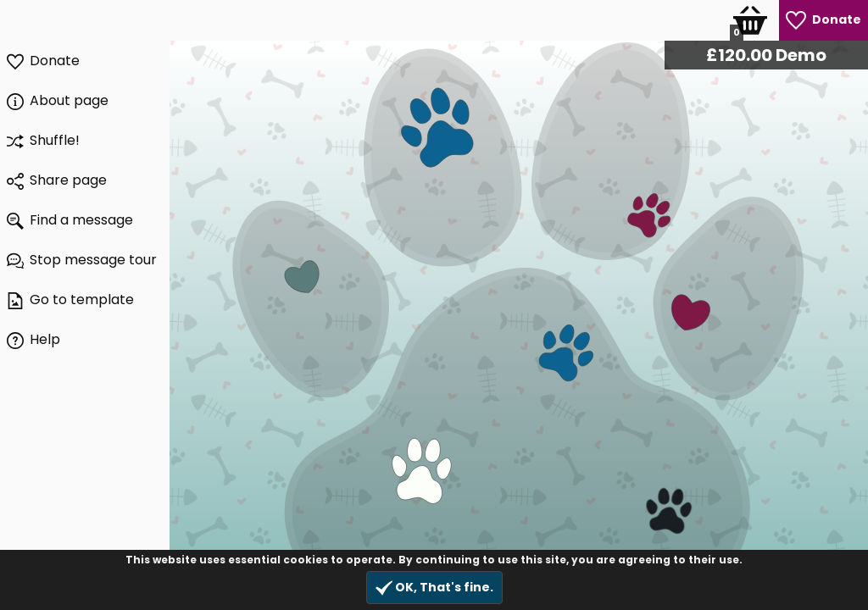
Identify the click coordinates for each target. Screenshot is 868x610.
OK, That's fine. (434, 588)
